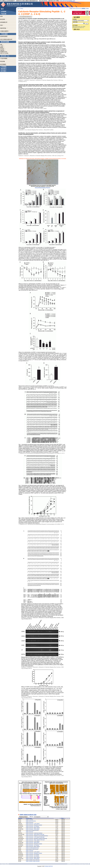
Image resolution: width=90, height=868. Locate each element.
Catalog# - (20, 818)
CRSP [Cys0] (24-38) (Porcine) (32, 849)
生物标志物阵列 (5, 31)
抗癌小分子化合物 (4, 53)
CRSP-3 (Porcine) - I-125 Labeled (33, 841)
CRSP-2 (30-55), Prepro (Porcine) (33, 860)
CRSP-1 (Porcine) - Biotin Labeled (33, 857)
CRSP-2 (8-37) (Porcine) (31, 821)
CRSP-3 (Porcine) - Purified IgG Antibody (34, 833)
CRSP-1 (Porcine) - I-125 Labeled (33, 852)
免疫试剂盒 (4, 28)
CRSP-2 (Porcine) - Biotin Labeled (33, 828)
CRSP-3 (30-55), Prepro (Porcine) (33, 861)
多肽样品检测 (4, 36)
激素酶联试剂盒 (4, 52)
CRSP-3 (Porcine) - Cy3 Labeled (32, 845)
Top (18, 9)
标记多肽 (3, 19)
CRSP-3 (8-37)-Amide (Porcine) (32, 830)
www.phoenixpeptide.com (67, 1)
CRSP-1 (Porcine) (29, 851)
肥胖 (1, 45)
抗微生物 (2, 50)
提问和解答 (3, 64)
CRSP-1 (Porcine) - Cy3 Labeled (32, 856)
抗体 (2, 25)
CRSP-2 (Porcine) (29, 822)
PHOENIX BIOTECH (49, 866)
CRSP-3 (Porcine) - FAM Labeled (33, 843)
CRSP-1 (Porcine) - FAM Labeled (33, 859)
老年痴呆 (2, 49)
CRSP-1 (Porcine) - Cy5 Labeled (32, 855)
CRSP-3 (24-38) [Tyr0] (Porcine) (32, 848)
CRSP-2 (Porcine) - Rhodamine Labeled (34, 825)
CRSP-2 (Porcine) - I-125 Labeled (33, 824)
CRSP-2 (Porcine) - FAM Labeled (33, 829)
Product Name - (29, 818)
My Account (79, 8)
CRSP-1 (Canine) (29, 820)
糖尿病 (2, 47)
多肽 (1, 16)
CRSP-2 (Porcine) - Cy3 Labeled (32, 826)
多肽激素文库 (4, 22)
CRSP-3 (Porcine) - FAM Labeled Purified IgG (35, 834)
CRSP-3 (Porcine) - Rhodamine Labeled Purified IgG (36, 838)
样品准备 (3, 61)
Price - (63, 818)
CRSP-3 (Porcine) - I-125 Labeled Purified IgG (35, 837)
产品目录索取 (4, 58)
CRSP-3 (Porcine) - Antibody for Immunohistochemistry (37, 836)
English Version (73, 8)
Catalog (21, 9)
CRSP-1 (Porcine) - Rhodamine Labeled (34, 853)
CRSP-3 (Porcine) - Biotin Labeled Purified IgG (35, 840)
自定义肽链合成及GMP (6, 39)
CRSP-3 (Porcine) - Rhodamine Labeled (34, 844)
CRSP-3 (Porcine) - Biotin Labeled (33, 847)
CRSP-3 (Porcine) (29, 832)
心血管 (2, 46)
